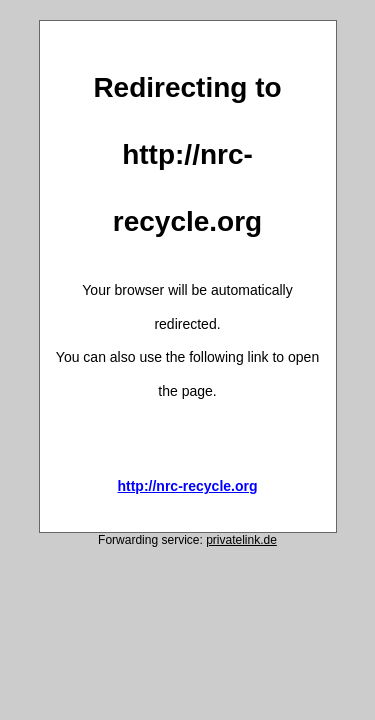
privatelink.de (241, 540)
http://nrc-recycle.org (187, 486)
